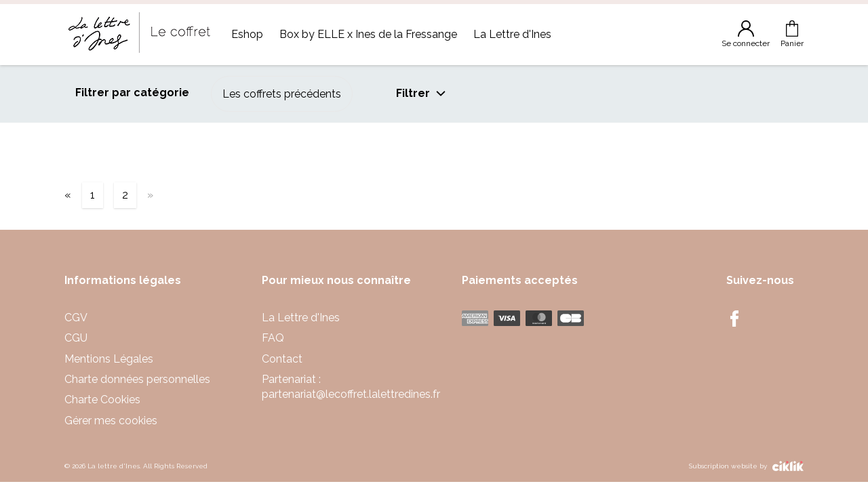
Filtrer (421, 93)
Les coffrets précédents (282, 94)
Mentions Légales (109, 359)
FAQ (273, 338)
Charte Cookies (102, 400)
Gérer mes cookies (111, 421)
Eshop (247, 34)
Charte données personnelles (137, 379)
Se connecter (746, 34)
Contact (282, 359)
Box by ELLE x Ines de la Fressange (368, 34)
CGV (76, 318)
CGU (76, 338)
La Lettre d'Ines (512, 34)
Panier (792, 34)
